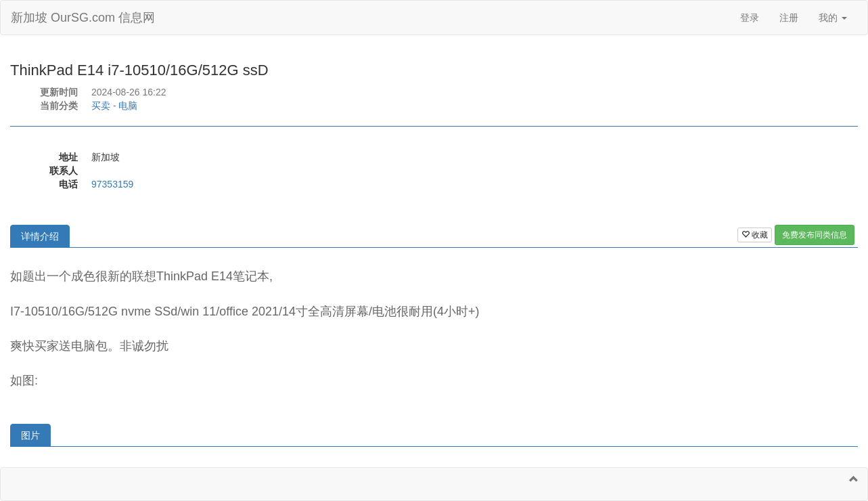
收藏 (755, 235)
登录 (750, 18)
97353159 (112, 184)
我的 (833, 18)
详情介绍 (40, 236)
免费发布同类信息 (815, 235)
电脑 (128, 106)
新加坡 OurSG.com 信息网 (83, 18)
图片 (30, 435)
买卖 (101, 106)
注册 (789, 18)
